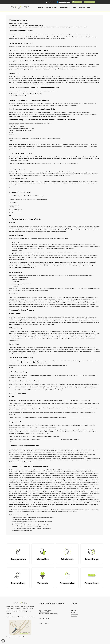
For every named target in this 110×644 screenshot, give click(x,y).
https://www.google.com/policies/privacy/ (24, 441)
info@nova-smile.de (31, 96)
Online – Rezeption (44, 624)
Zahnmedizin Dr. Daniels (46, 610)
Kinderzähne (43, 559)
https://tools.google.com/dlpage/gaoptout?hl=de (51, 353)
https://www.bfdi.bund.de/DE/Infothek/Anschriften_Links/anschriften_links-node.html (35, 140)
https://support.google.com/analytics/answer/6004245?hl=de (29, 367)
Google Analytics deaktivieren (42, 363)
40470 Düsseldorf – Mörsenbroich (48, 614)
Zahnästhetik (67, 559)
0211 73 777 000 (51, 2)
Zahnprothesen (92, 583)
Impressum (74, 616)
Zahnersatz (43, 583)
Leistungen (65, 8)
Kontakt (82, 8)
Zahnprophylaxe (67, 583)
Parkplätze (16, 612)
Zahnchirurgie (92, 559)
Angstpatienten (18, 559)
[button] (3, 641)
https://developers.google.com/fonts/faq (51, 439)
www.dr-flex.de (39, 462)
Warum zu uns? (53, 8)
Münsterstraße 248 (44, 612)
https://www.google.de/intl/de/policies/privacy (78, 417)
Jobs (88, 8)
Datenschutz (75, 614)
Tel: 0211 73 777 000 (44, 618)
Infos (75, 8)
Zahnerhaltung (18, 583)
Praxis (42, 8)
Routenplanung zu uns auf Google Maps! (16, 637)
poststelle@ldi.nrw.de (19, 132)
